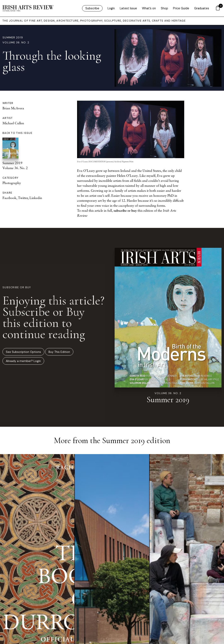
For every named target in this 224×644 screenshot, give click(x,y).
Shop (164, 8)
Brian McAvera (13, 108)
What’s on (149, 8)
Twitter (23, 198)
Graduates (202, 8)
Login (111, 8)
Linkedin (36, 198)
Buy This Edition (59, 352)
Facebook (9, 198)
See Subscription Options (23, 352)
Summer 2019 (13, 37)
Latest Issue (128, 8)
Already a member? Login (23, 361)
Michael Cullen (13, 123)
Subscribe (92, 8)
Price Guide (181, 8)
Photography (12, 183)
